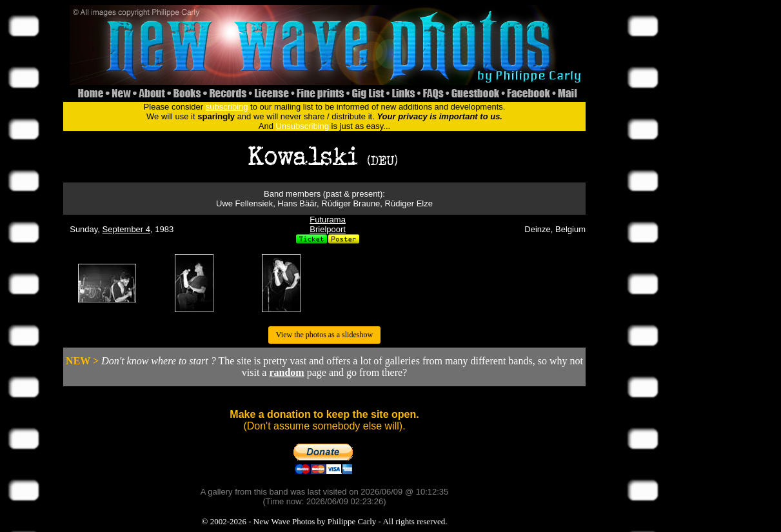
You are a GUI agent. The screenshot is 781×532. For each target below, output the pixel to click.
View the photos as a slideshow (324, 335)
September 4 (126, 229)
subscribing (227, 107)
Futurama (328, 220)
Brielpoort (328, 229)
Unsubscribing (302, 126)
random (286, 372)
